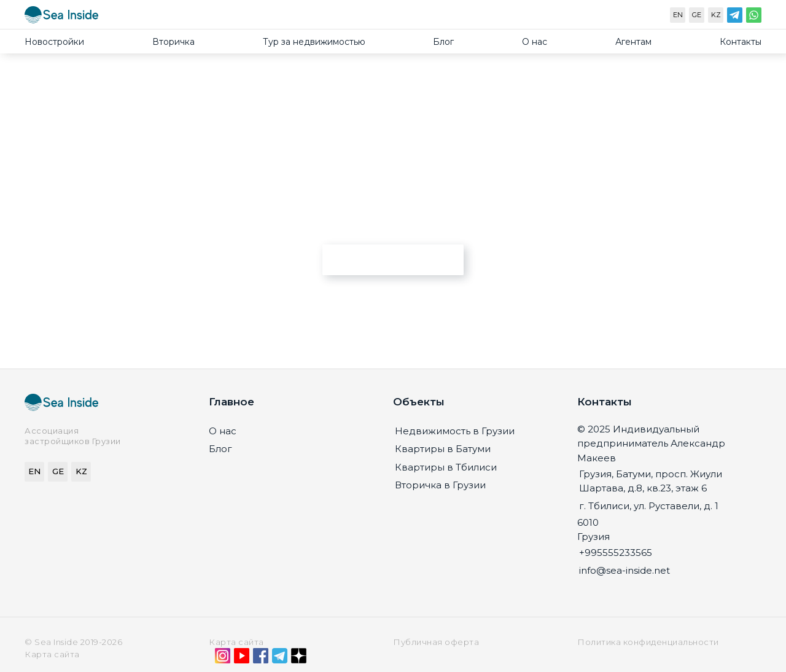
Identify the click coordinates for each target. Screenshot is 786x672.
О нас (535, 42)
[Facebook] (261, 658)
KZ (716, 15)
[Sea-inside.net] (61, 18)
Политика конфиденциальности (648, 642)
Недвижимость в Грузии (455, 431)
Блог (443, 42)
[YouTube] (242, 658)
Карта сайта (236, 642)
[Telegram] (735, 18)
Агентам (633, 42)
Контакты (741, 42)
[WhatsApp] (754, 18)
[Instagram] (223, 658)
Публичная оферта (436, 642)
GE (697, 15)
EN (678, 15)
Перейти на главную (393, 260)
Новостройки (54, 42)
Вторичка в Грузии (440, 485)
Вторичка (173, 42)
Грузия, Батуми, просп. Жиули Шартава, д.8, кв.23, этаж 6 (651, 481)
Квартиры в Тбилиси (446, 467)
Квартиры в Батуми (443, 449)
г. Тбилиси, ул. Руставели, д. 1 (649, 506)
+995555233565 (616, 553)
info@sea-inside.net (625, 570)
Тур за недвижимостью (314, 42)
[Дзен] (299, 658)
